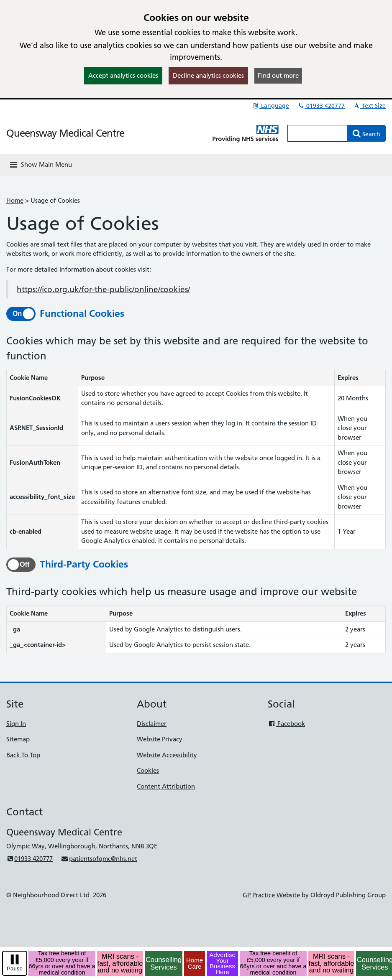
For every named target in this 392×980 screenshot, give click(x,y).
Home (15, 200)
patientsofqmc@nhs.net (99, 859)
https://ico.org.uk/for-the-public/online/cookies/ (103, 289)
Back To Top (23, 755)
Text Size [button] (369, 106)
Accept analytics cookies (123, 75)
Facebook (286, 724)
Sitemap (18, 739)
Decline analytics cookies (208, 75)
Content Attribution (166, 786)
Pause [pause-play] (15, 969)
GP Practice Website (271, 895)
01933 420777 (321, 106)
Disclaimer (152, 724)
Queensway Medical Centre (65, 133)
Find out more (278, 75)
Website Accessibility (167, 755)
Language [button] (270, 106)
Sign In (16, 724)
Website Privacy (160, 739)
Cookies (148, 770)
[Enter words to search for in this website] (318, 133)
